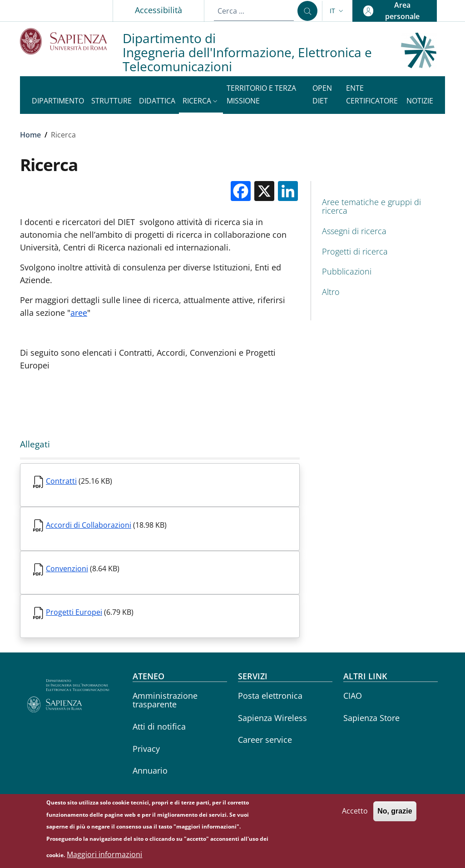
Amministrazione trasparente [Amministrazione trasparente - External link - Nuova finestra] (165, 700)
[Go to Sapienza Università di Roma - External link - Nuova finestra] (71, 41)
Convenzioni (67, 569)
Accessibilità (158, 10)
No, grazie (395, 815)
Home (30, 135)
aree (79, 313)
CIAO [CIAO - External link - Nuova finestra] (353, 696)
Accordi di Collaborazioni (89, 525)
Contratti (61, 481)
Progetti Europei (74, 612)
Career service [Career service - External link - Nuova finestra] (265, 740)
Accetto (355, 814)
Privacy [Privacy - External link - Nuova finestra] (146, 749)
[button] (337, 11)
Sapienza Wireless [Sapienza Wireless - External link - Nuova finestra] (272, 718)
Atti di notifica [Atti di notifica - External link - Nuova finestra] (159, 726)
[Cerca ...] (307, 11)
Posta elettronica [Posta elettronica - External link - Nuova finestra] (270, 696)
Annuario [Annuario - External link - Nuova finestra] (150, 770)
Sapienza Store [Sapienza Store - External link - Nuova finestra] (371, 718)
